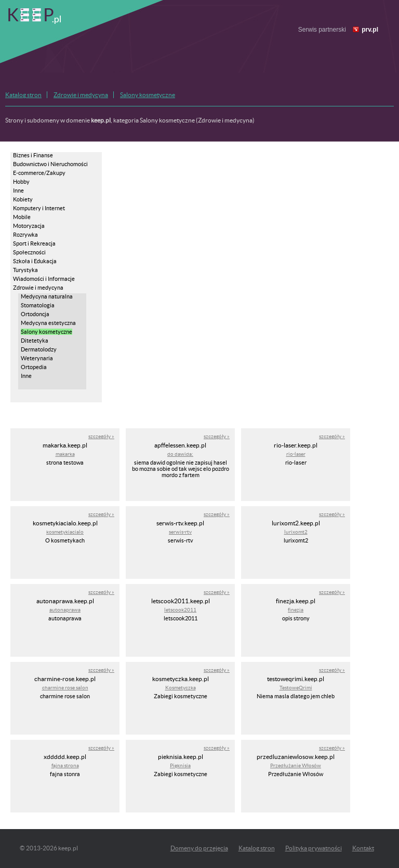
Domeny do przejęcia (199, 848)
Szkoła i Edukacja (35, 261)
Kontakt (363, 848)
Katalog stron (23, 95)
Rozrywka (25, 235)
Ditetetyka (35, 341)
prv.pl (370, 30)
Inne (18, 191)
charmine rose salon (65, 688)
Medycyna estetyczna (48, 323)
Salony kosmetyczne (148, 95)
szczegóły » (101, 436)
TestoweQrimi (296, 688)
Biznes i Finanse (33, 155)
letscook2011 (180, 610)
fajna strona (65, 765)
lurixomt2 (296, 532)
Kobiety (23, 199)
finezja (296, 610)
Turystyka (25, 270)
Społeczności (29, 252)
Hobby (21, 182)
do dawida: (180, 454)
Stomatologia (38, 305)
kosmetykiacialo (65, 532)
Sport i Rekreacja (34, 243)
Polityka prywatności (314, 848)
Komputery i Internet (39, 208)
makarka (65, 454)
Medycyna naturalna (47, 296)
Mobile (22, 217)
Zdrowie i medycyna (81, 95)
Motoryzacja (29, 226)
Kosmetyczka (181, 688)
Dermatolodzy (39, 349)
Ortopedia (34, 367)
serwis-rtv (180, 532)
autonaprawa (65, 610)
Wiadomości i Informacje (44, 279)
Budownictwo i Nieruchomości (50, 164)
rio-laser (296, 454)
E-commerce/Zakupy (39, 173)
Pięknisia (180, 765)
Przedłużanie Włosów (296, 765)
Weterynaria (37, 358)
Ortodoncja (35, 314)
